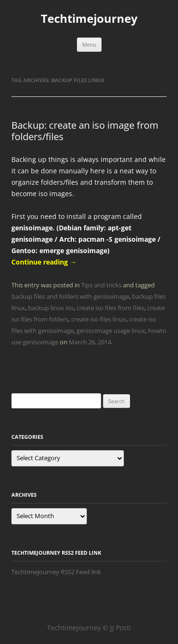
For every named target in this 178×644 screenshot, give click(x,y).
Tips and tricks (101, 285)
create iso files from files (110, 308)
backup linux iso (51, 308)
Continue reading (44, 262)
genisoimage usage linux (111, 331)
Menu (89, 44)
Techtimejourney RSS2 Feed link (56, 572)
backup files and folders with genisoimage (70, 296)
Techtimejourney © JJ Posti (89, 628)
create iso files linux (99, 319)
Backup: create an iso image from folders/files (85, 131)
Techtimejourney (89, 19)
